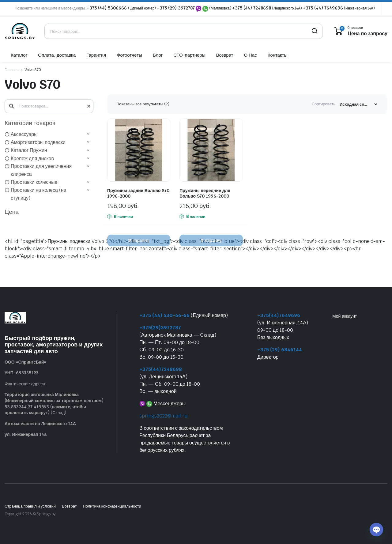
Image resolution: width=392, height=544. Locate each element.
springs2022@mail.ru (163, 416)
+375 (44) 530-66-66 (164, 315)
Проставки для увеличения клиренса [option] (41, 170)
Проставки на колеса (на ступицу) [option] (38, 194)
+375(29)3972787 (160, 328)
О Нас (250, 55)
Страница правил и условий (30, 506)
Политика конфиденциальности (112, 506)
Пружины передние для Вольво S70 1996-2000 (205, 193)
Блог (158, 55)
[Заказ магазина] (358, 104)
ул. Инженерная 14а (26, 434)
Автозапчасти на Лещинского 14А (40, 424)
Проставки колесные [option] (34, 182)
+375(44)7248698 (161, 369)
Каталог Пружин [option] (29, 150)
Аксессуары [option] (24, 134)
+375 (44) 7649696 (323, 8)
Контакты (278, 55)
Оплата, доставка (57, 55)
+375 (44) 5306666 (107, 8)
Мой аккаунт (345, 316)
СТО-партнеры (189, 55)
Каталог (19, 55)
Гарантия (96, 55)
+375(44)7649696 (279, 315)
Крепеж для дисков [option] (32, 159)
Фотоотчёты (129, 55)
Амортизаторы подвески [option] (38, 142)
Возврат (224, 55)
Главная (11, 70)
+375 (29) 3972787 (176, 8)
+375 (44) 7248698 (252, 8)
